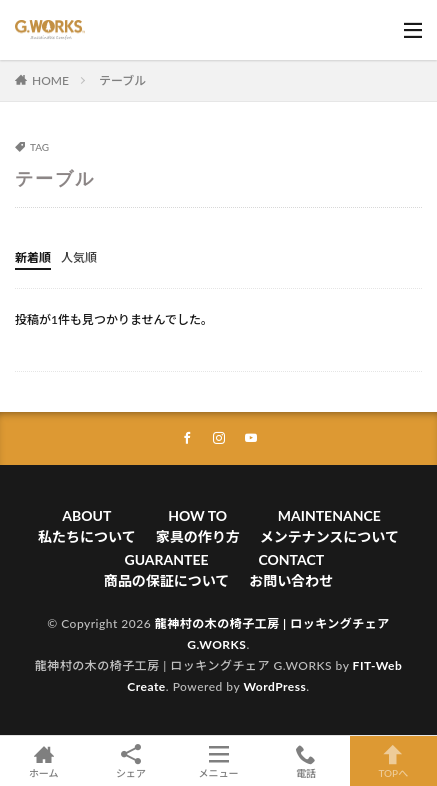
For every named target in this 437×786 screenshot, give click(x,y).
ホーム (43, 761)
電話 (305, 761)
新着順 (33, 257)
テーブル (122, 80)
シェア (130, 761)
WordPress (274, 686)
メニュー (218, 761)
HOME (50, 80)
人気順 (79, 257)
